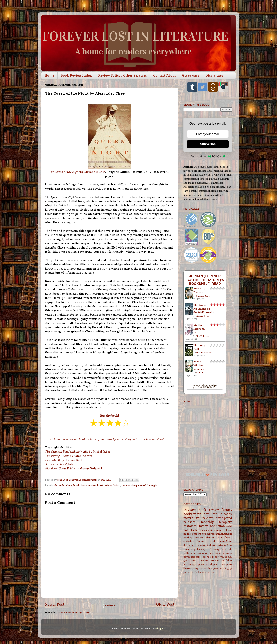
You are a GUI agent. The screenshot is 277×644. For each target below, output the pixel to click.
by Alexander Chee (77, 172)
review (126, 486)
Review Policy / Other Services (123, 76)
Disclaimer (214, 76)
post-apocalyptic (208, 564)
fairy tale (226, 549)
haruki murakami (220, 542)
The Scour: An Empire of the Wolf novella (203, 309)
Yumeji (199, 373)
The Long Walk (199, 347)
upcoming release (221, 530)
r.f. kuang (213, 549)
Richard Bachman (204, 353)
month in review (198, 518)
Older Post (165, 605)
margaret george (201, 557)
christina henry (194, 542)
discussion (189, 545)
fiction (116, 486)
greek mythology (221, 568)
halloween (190, 553)
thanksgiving (191, 568)
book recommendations (218, 534)
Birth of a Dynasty (199, 291)
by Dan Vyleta (59, 465)
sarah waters (208, 572)
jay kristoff (202, 545)
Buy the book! (110, 416)
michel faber (225, 561)
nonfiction (217, 526)
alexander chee (63, 486)
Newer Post (55, 605)
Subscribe (208, 144)
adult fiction (224, 538)
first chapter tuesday (196, 530)
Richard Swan (202, 316)
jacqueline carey (206, 561)
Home (50, 76)
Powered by (208, 156)
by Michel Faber (78, 452)
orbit (229, 526)
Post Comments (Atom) (75, 613)
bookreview (104, 486)
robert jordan (195, 572)
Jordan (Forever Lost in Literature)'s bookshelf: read (205, 280)
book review (88, 486)
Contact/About (164, 76)
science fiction (204, 538)
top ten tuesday (218, 514)
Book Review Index (76, 76)
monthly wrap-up (217, 522)
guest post (190, 561)
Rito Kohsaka (202, 336)
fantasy (227, 510)
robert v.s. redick (222, 557)
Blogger (160, 629)
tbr (201, 534)
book (76, 486)
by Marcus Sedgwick (74, 469)
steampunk (226, 564)
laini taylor (215, 553)
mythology (190, 564)
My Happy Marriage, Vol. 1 (200, 329)
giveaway (202, 553)
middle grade (191, 534)
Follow (188, 402)
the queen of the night (144, 486)
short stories (216, 545)
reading (188, 538)
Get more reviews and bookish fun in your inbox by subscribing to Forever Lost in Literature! (110, 439)
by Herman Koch (64, 460)
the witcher (206, 568)
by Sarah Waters (68, 456)
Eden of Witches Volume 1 (199, 365)
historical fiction (196, 526)
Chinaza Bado (203, 296)
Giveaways (191, 76)
